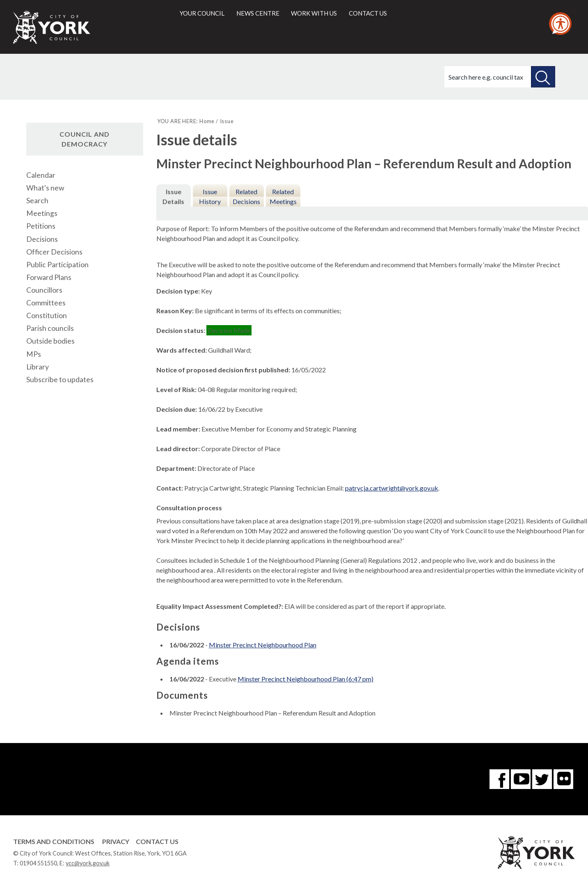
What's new (45, 188)
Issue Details (173, 196)
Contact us (368, 13)
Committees (46, 303)
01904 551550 (38, 863)
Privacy (116, 841)
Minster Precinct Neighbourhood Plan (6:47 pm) (305, 679)
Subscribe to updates (60, 380)
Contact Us (157, 841)
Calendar (41, 175)
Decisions (42, 239)
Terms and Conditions (54, 841)
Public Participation (57, 265)
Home (207, 121)
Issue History (210, 196)
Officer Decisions (54, 252)
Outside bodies (50, 341)
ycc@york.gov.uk (88, 863)
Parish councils (50, 328)
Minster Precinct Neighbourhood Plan (263, 645)
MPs (34, 354)
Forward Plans (49, 277)
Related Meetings (283, 196)
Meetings (42, 213)
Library (38, 367)
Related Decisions (246, 196)
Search (37, 201)
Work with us (314, 13)
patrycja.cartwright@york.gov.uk (392, 488)
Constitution (47, 315)
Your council (202, 13)
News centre (258, 13)
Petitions (41, 226)
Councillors (44, 290)
